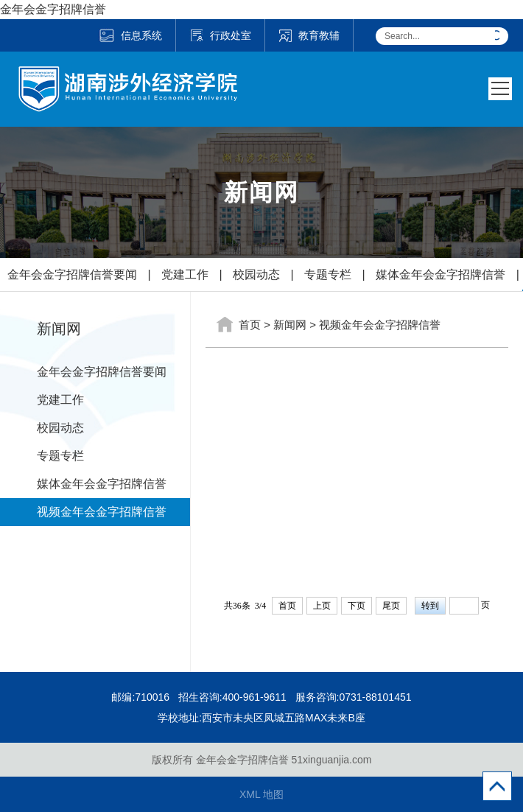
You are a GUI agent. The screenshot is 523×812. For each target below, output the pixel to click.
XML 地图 (261, 794)
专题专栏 (328, 274)
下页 (357, 606)
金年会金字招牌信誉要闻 (72, 274)
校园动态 (256, 274)
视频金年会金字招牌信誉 (102, 512)
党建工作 (185, 274)
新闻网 (290, 325)
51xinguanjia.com (331, 760)
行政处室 (220, 35)
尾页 (391, 606)
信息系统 (130, 35)
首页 (250, 325)
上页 (322, 606)
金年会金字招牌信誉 (53, 9)
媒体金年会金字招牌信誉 (440, 274)
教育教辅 (309, 35)
